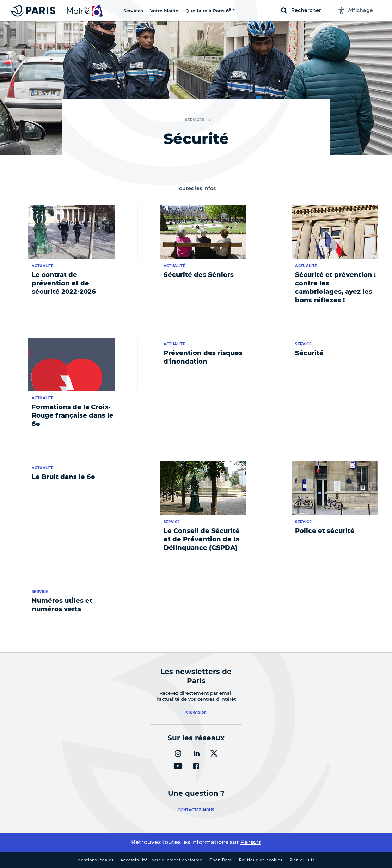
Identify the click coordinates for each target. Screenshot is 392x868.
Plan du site (302, 860)
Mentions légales (95, 860)
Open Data (221, 860)
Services (195, 120)
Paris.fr (251, 842)
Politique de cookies (261, 860)
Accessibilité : (161, 860)
